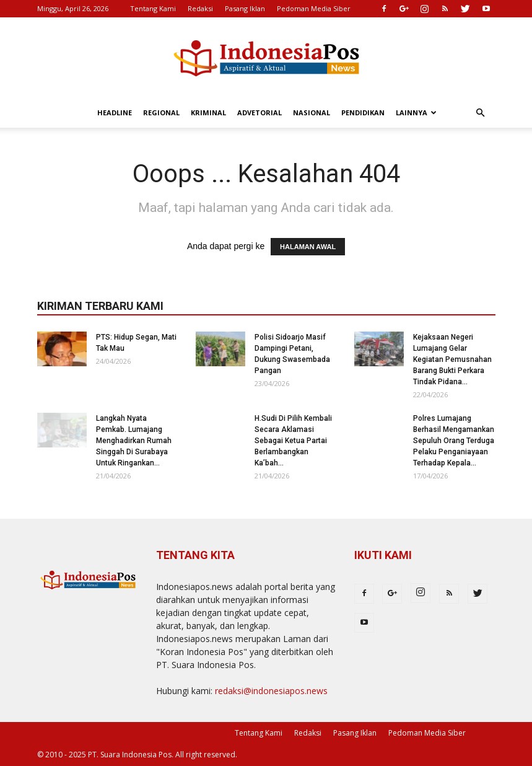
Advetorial (259, 112)
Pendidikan (363, 112)
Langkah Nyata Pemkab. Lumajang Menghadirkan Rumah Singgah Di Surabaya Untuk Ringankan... (134, 441)
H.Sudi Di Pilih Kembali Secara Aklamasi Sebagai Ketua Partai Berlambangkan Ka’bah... (293, 441)
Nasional (312, 112)
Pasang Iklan (245, 8)
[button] (481, 113)
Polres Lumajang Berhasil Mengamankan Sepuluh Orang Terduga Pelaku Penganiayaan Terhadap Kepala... (454, 441)
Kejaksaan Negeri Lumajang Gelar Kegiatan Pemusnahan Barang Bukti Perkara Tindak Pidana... (452, 359)
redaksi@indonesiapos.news (271, 691)
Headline (115, 112)
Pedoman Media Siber (314, 8)
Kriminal (208, 112)
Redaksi (200, 8)
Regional (161, 112)
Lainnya (416, 112)
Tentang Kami (153, 8)
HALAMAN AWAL (308, 247)
